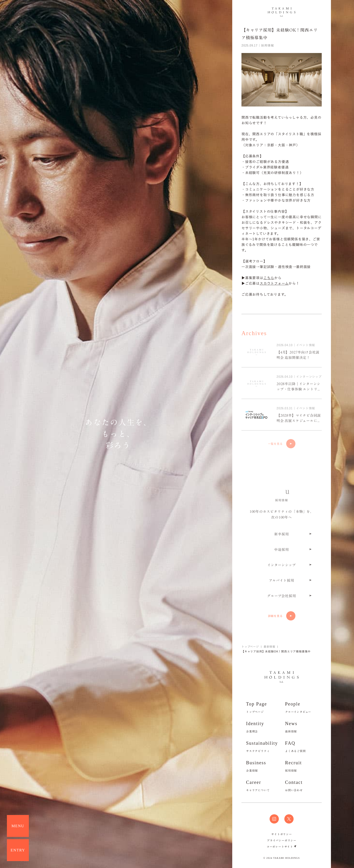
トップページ (250, 647)
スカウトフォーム (274, 283)
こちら (269, 278)
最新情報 (269, 647)
